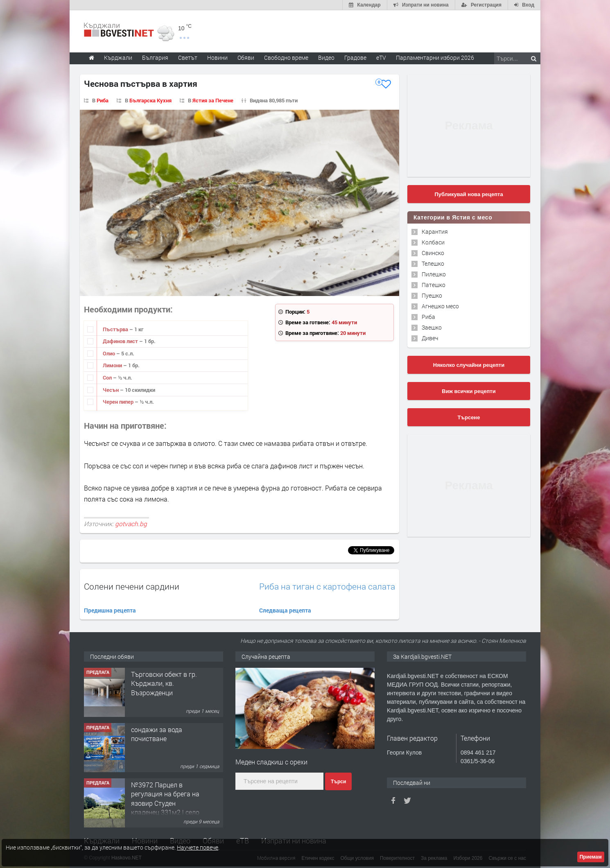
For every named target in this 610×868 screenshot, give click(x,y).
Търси (338, 782)
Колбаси (433, 242)
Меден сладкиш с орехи (271, 762)
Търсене (469, 417)
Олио (110, 353)
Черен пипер (119, 402)
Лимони (113, 365)
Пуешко (432, 295)
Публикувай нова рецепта (469, 194)
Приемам (591, 857)
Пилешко (434, 274)
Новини (217, 58)
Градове (355, 58)
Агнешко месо (440, 306)
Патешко (434, 285)
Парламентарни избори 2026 (435, 58)
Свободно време (286, 58)
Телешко (433, 263)
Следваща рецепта (285, 610)
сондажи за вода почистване (157, 734)
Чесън (111, 390)
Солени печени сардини (132, 586)
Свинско (433, 253)
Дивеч (430, 338)
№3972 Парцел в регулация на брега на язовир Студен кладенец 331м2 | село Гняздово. (165, 803)
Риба (103, 100)
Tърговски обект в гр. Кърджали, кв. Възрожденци (164, 683)
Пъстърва (116, 329)
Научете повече (198, 847)
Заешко (432, 327)
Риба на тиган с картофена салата (327, 587)
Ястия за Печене (213, 100)
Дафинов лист (121, 341)
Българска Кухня (150, 100)
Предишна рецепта (110, 610)
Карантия (435, 232)
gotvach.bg (131, 524)
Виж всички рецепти (469, 391)
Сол (108, 377)
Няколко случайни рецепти (469, 365)
